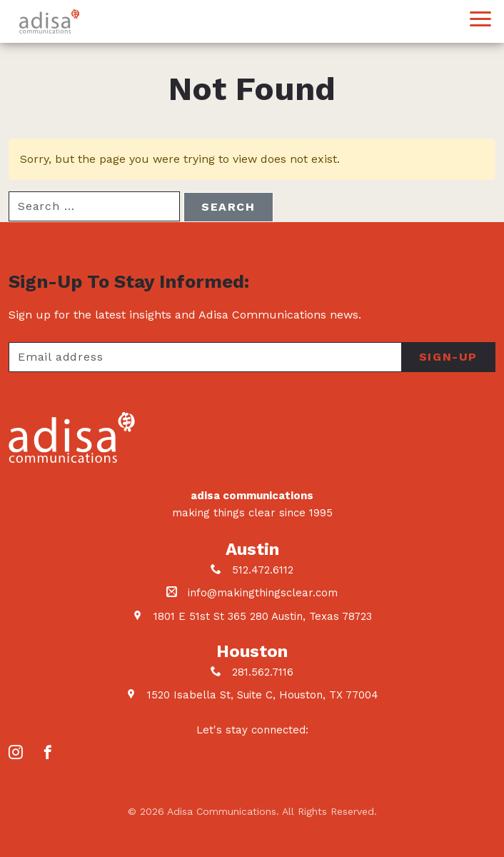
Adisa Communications (49, 21)
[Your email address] (205, 357)
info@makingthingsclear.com (263, 593)
